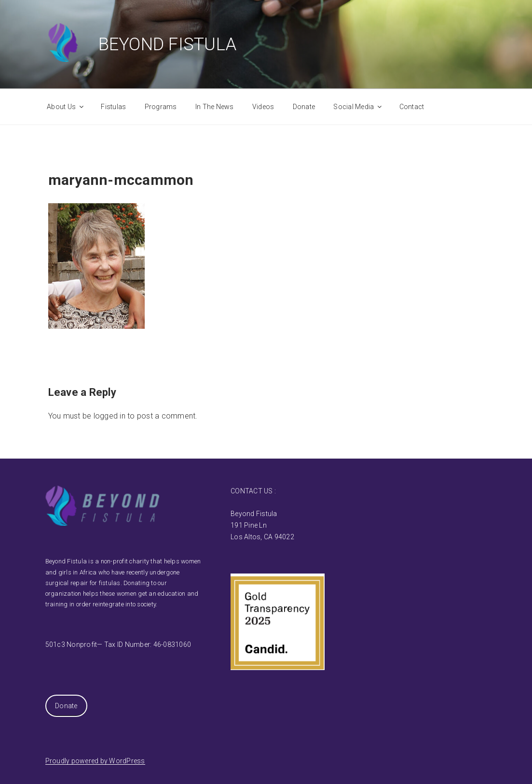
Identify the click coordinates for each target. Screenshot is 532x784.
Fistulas (113, 107)
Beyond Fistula (168, 44)
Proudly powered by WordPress (95, 761)
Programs (161, 107)
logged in (109, 416)
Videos (263, 107)
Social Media (358, 107)
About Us (66, 107)
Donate (304, 107)
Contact (412, 107)
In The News (215, 107)
